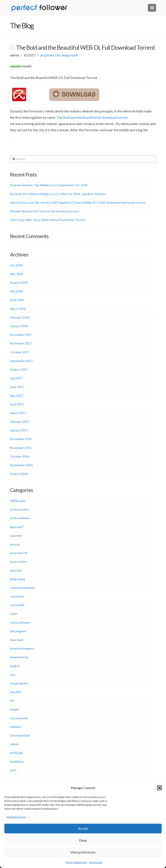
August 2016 (19, 474)
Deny (83, 840)
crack (14, 614)
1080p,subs (18, 501)
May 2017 (17, 396)
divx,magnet (18, 631)
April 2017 (17, 404)
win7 (13, 770)
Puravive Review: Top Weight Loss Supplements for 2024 (49, 185)
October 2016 (20, 456)
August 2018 (19, 283)
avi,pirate (47, 55)
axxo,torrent (18, 561)
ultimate (16, 727)
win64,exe (17, 762)
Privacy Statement (76, 862)
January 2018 (19, 326)
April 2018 (17, 300)
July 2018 (16, 291)
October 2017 (20, 352)
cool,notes (17, 596)
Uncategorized (66, 55)
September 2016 (21, 465)
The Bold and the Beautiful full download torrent (92, 117)
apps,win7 (17, 527)
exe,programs (19, 683)
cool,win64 (17, 605)
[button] (160, 788)
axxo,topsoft (19, 553)
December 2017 (21, 335)
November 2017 (21, 343)
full (12, 701)
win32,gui (16, 753)
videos (14, 744)
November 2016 (21, 448)
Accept (83, 828)
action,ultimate (20, 518)
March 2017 (18, 413)
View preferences (83, 852)
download (17, 640)
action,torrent (19, 509)
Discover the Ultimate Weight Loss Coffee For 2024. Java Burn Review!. (58, 194)
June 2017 (17, 387)
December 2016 (21, 439)
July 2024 (16, 265)
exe (12, 675)
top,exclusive (19, 718)
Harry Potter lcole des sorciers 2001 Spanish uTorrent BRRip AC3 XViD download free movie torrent (78, 203)
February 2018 (20, 317)
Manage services (16, 817)
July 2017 (16, 378)
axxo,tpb (16, 570)
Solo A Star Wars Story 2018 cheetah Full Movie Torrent (48, 220)
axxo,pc (15, 544)
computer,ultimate (22, 588)
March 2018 (18, 309)
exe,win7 (16, 692)
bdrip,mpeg (18, 579)
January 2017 (19, 430)
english (15, 666)
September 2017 (21, 361)
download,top (19, 657)
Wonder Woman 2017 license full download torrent (44, 211)
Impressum (96, 862)
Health (14, 709)
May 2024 (17, 274)
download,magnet (22, 648)
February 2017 (20, 422)
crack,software (20, 622)
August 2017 (19, 369)
